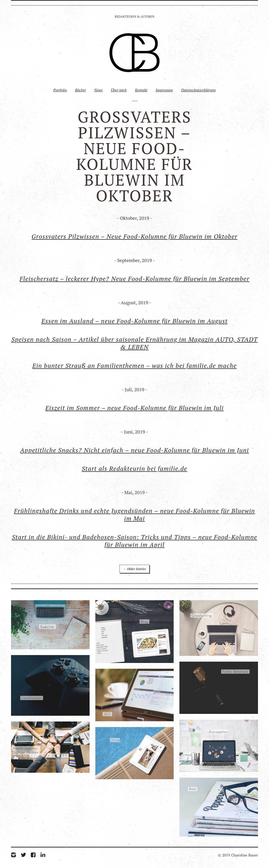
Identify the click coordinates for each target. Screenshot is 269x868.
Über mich (119, 90)
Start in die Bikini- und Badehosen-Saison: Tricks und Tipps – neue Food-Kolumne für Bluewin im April (134, 541)
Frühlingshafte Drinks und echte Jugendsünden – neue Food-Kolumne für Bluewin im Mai (134, 514)
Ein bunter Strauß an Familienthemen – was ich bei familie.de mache (134, 365)
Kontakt (141, 90)
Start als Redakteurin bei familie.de (134, 468)
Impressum (164, 90)
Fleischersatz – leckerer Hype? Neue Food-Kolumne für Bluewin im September (135, 279)
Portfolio (60, 90)
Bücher (81, 90)
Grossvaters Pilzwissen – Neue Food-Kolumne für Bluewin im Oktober (134, 236)
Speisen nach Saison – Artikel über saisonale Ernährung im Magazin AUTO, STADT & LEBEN (134, 343)
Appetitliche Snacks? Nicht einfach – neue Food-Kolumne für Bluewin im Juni (135, 450)
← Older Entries (134, 569)
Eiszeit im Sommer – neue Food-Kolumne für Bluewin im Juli (135, 408)
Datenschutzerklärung (198, 90)
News (99, 90)
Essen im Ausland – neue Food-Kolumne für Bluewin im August (135, 321)
